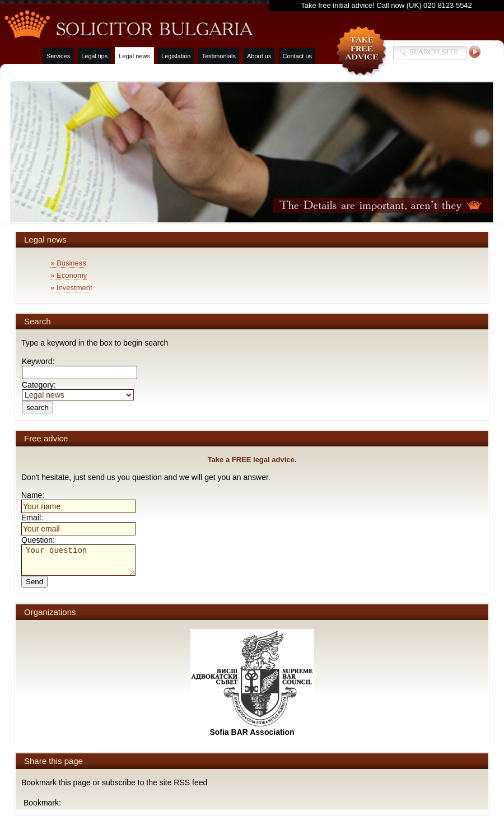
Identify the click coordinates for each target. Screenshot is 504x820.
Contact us (297, 56)
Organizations (50, 612)
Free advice (46, 438)
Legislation (176, 56)
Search (38, 321)
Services (58, 56)
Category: (78, 390)
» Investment (71, 288)
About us (259, 56)
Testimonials (219, 56)
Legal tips (94, 56)
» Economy (69, 275)
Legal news (134, 56)
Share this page (53, 761)
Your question (78, 560)
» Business (68, 263)
